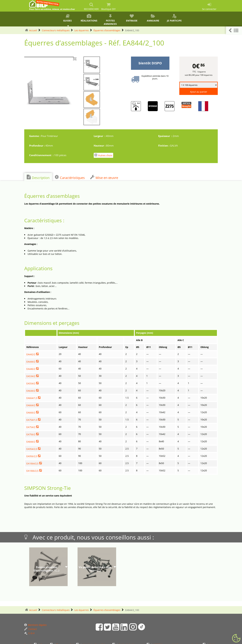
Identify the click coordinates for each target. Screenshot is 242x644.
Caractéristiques (70, 177)
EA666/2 (31, 413)
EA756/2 (31, 434)
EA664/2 (31, 405)
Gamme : (35, 136)
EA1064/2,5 (32, 463)
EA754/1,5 (32, 420)
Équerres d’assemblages (107, 30)
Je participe (174, 18)
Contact (31, 629)
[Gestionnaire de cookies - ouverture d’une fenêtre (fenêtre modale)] (236, 638)
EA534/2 (31, 376)
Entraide (132, 18)
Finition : (164, 146)
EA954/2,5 (32, 449)
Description (38, 177)
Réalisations (89, 18)
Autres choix (103, 155)
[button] (234, 31)
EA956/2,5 (32, 456)
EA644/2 (31, 391)
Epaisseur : (165, 136)
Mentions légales (35, 625)
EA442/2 (31, 354)
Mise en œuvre (104, 177)
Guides (68, 18)
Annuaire (153, 18)
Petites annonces (110, 20)
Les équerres (82, 30)
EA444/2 (31, 362)
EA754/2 (31, 427)
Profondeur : (37, 146)
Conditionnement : (42, 155)
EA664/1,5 (32, 398)
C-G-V (29, 633)
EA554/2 (31, 383)
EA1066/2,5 (32, 471)
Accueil (33, 30)
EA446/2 (31, 369)
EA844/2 (31, 442)
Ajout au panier (199, 92)
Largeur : (100, 136)
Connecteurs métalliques (56, 30)
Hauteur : (100, 146)
